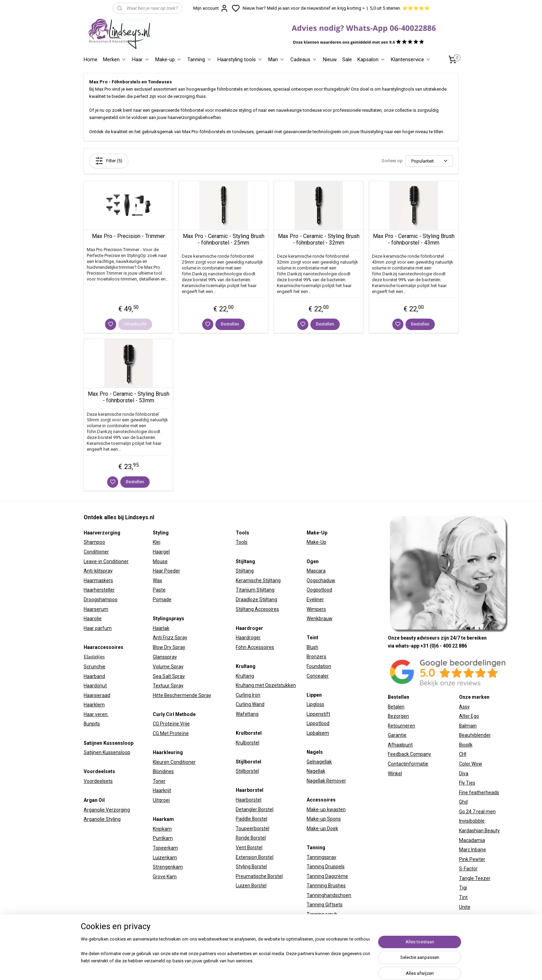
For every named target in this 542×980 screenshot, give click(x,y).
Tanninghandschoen (329, 895)
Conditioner (96, 552)
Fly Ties (467, 783)
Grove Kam (165, 877)
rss (346, 967)
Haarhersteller (99, 590)
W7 (462, 916)
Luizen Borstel (251, 886)
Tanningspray (321, 857)
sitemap (333, 967)
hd (465, 802)
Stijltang (245, 571)
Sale (347, 59)
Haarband (94, 676)
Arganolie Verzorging (107, 810)
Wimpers (316, 609)
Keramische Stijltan (257, 580)
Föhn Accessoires (255, 647)
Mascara (316, 571)
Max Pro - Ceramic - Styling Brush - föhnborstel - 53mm (129, 397)
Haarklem (94, 705)
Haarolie (93, 619)
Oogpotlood (319, 590)
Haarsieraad (97, 695)
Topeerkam (165, 848)
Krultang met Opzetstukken (266, 685)
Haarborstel (249, 800)
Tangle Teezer (475, 878)
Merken (115, 59)
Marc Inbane (473, 850)
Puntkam (163, 838)
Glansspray (165, 657)
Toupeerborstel (253, 828)
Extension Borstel (255, 857)
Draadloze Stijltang (256, 599)
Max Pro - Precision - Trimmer (128, 236)
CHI (463, 754)
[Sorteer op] (429, 161)
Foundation (319, 666)
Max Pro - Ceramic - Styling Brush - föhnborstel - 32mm (319, 239)
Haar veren (96, 714)
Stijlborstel (247, 771)
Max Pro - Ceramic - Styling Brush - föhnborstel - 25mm (224, 239)
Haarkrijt (162, 790)
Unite (465, 907)
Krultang (245, 676)
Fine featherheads (479, 793)
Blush (312, 647)
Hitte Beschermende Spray (182, 695)
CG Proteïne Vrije (171, 724)
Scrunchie (95, 667)
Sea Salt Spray (169, 676)
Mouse (160, 561)
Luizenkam (165, 858)
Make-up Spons (324, 819)
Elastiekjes (94, 657)
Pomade (162, 599)
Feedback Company (409, 754)
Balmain (468, 726)
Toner (159, 781)
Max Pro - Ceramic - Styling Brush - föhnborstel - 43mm (414, 239)
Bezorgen (398, 716)
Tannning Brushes (326, 886)
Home (91, 59)
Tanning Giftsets (325, 905)
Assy (464, 707)
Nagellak (316, 771)
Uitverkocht (135, 324)
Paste (159, 590)
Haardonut (95, 686)
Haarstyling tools (240, 59)
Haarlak (161, 628)
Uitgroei (161, 800)
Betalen (396, 707)
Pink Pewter (472, 859)
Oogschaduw (321, 580)
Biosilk (466, 745)
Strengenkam (168, 867)
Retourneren (401, 726)
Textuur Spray (168, 686)
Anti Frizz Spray (170, 638)
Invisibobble (472, 821)
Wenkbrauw (320, 619)
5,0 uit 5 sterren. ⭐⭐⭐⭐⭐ (400, 8)
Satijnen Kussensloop (107, 752)
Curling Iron (248, 695)
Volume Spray (168, 667)
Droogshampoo (101, 599)
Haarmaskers (98, 580)
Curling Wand (250, 704)
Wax (157, 580)
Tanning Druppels (326, 867)
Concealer (318, 676)
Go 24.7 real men (477, 812)
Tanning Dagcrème (327, 876)
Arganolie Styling (102, 819)
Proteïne (179, 733)
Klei (157, 542)
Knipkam (162, 829)
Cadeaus (304, 59)
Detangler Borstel (255, 809)
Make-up (169, 59)
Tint (463, 897)
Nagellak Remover (326, 781)
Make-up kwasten (326, 809)
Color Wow (471, 764)
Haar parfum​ (98, 628)
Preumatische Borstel (259, 876)
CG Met (161, 733)
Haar (141, 59)
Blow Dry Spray (169, 647)
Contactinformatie (408, 764)
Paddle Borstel (251, 819)
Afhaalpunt (400, 745)
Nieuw (330, 59)
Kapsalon (371, 59)
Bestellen (230, 324)
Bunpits (92, 724)
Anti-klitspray (98, 571)
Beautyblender (475, 735)
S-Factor (468, 869)
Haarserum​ (96, 609)
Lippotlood (318, 723)
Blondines (163, 771)
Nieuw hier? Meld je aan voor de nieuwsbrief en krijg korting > (304, 8)
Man (277, 59)
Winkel (395, 773)
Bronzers (316, 657)
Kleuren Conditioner (174, 762)
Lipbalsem (318, 733)
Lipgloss (315, 704)
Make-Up (316, 542)
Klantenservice (411, 59)
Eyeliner (315, 599)
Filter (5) (109, 161)
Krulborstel (247, 743)
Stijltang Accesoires (257, 609)
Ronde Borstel (251, 838)
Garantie (397, 735)
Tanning (200, 59)
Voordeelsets (98, 781)
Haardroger (248, 638)
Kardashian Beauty (479, 831)
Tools (242, 542)
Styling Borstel (251, 867)
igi (465, 888)
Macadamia (472, 840)
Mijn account (211, 8)
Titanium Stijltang (255, 590)
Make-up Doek (322, 828)
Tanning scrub (322, 914)
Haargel (161, 552)
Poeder (172, 571)
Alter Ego (469, 716)
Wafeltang (247, 714)
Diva (464, 773)
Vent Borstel (249, 848)
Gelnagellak (319, 762)
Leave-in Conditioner (106, 561)
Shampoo (94, 542)
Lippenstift (318, 714)
